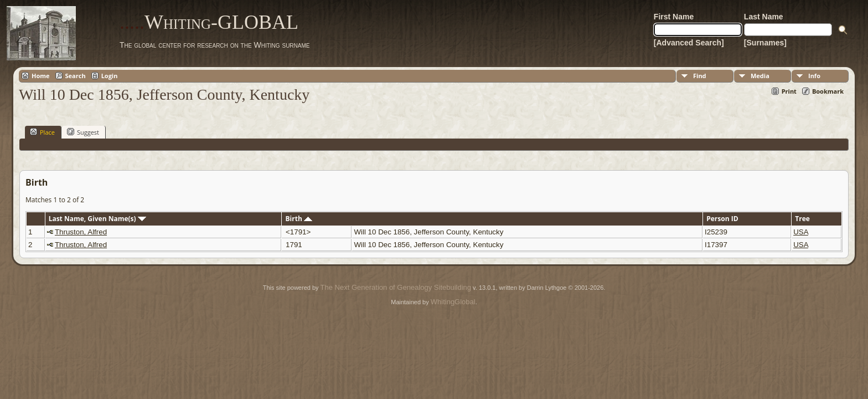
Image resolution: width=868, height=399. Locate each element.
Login (110, 76)
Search (76, 76)
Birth (299, 219)
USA (801, 232)
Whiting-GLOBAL (209, 22)
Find (700, 76)
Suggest (83, 132)
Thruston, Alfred (81, 232)
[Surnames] (765, 43)
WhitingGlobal (453, 302)
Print (789, 91)
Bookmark (828, 91)
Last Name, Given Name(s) (97, 219)
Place (42, 132)
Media (760, 76)
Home (41, 76)
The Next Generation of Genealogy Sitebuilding (396, 287)
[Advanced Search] (689, 43)
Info (814, 76)
